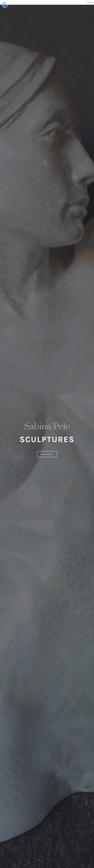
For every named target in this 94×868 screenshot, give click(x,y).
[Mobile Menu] (91, 2)
